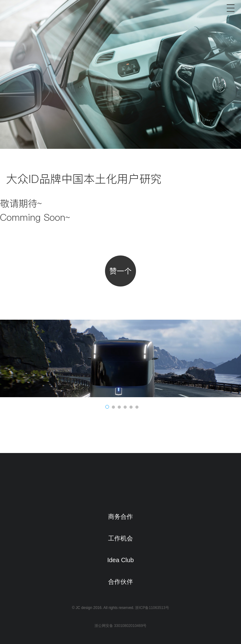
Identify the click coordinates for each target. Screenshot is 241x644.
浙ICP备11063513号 (152, 608)
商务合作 (120, 517)
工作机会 (120, 538)
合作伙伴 (120, 582)
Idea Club (120, 560)
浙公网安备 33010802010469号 (121, 626)
